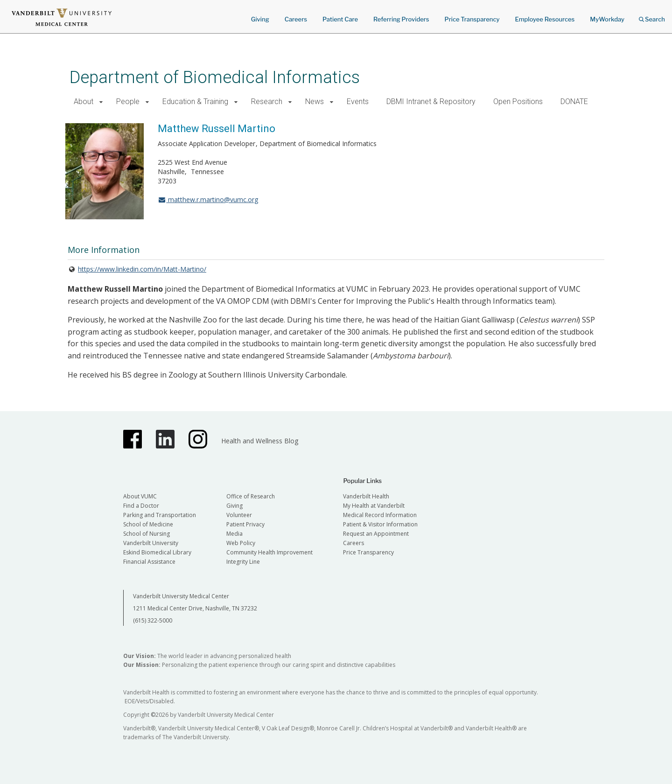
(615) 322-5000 (153, 620)
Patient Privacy (245, 524)
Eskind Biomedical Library (157, 552)
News (315, 101)
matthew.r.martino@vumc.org (208, 199)
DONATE (574, 101)
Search (652, 16)
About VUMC (140, 496)
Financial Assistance (149, 562)
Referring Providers (401, 19)
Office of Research (251, 496)
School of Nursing (147, 534)
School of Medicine (148, 524)
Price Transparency (472, 19)
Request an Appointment (376, 534)
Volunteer (239, 515)
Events (358, 101)
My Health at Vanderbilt (374, 506)
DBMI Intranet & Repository (431, 101)
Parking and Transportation (160, 515)
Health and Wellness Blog (260, 441)
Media (234, 534)
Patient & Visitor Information (380, 524)
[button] (101, 102)
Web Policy (241, 543)
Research (267, 101)
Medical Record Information (380, 515)
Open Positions (518, 101)
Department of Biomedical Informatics (215, 77)
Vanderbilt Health (366, 496)
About (84, 101)
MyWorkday (607, 19)
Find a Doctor (141, 506)
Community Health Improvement (269, 552)
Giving (260, 19)
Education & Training (195, 101)
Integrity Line (243, 562)
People (128, 101)
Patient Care (340, 19)
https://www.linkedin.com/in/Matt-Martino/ (142, 269)
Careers (296, 19)
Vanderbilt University (151, 543)
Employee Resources (545, 19)
